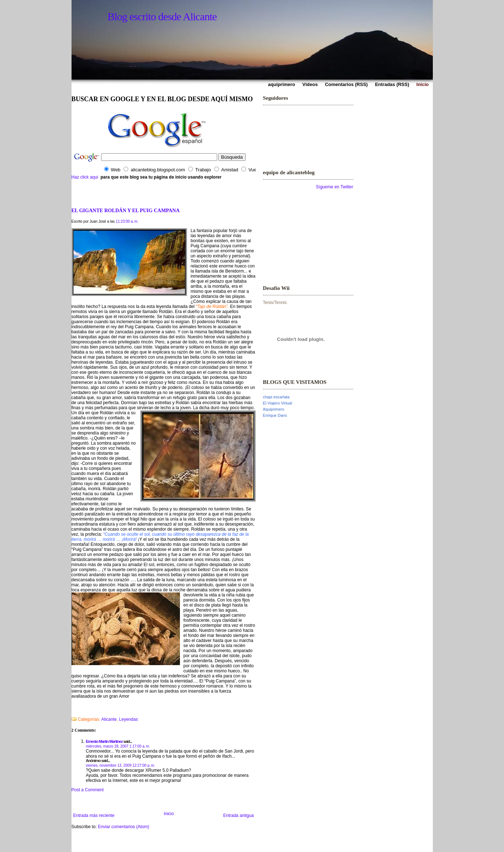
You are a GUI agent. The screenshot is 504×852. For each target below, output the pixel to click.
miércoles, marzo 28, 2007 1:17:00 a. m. (118, 746)
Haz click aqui (85, 177)
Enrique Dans (275, 415)
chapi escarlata (276, 397)
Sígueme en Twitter (334, 187)
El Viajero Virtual (278, 403)
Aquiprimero (274, 409)
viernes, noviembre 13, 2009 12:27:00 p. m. (121, 765)
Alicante (109, 719)
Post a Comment (88, 790)
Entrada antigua (239, 815)
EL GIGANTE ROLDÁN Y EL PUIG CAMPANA (126, 210)
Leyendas (129, 719)
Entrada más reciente (94, 815)
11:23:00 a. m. (127, 221)
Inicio (169, 814)
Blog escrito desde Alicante (162, 16)
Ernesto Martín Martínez (104, 741)
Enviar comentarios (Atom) (124, 827)
